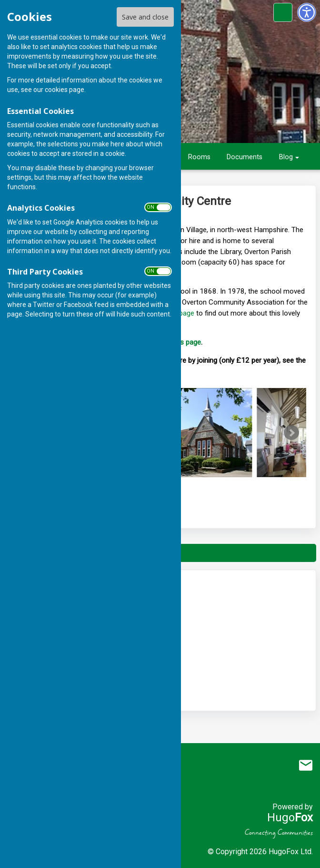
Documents (245, 157)
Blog (286, 157)
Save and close (145, 17)
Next (291, 433)
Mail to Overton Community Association (306, 766)
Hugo (290, 817)
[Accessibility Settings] (307, 12)
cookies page (65, 90)
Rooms (199, 157)
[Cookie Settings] (283, 12)
